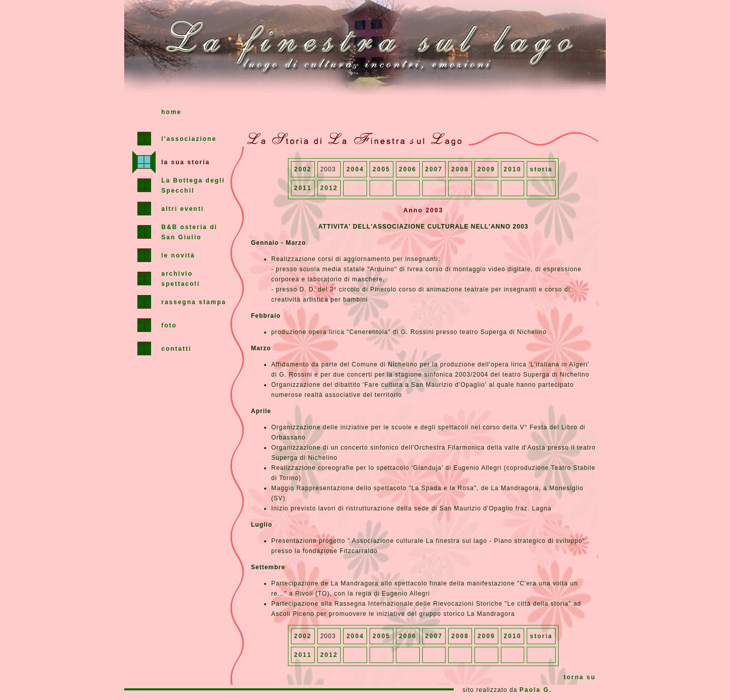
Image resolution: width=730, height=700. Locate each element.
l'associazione (189, 139)
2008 (460, 169)
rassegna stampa (194, 302)
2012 (329, 188)
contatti (176, 349)
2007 (434, 169)
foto (169, 325)
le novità (178, 255)
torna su (580, 677)
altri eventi (182, 209)
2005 (381, 169)
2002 (303, 169)
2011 (303, 188)
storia (541, 169)
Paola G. (536, 690)
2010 (513, 169)
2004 (355, 169)
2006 (408, 169)
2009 (486, 169)
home (171, 112)
